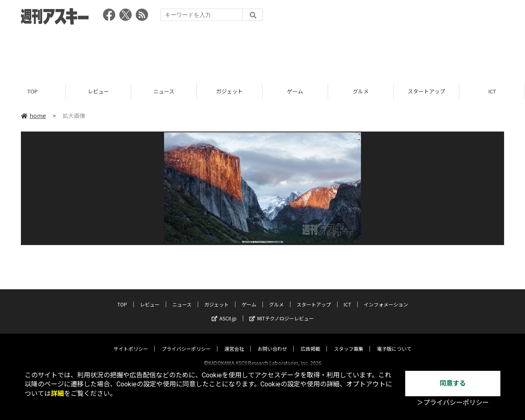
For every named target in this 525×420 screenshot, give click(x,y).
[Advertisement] (262, 51)
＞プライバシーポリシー (453, 403)
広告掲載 (310, 341)
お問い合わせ (272, 341)
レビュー (98, 91)
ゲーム (295, 91)
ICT (492, 91)
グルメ (361, 91)
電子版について (394, 341)
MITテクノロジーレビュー (282, 311)
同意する (453, 383)
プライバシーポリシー (186, 341)
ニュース (164, 91)
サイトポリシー (131, 341)
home (33, 116)
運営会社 (234, 341)
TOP (33, 91)
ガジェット (229, 91)
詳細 (57, 394)
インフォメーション (386, 297)
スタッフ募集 (349, 341)
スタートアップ (426, 91)
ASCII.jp (224, 311)
